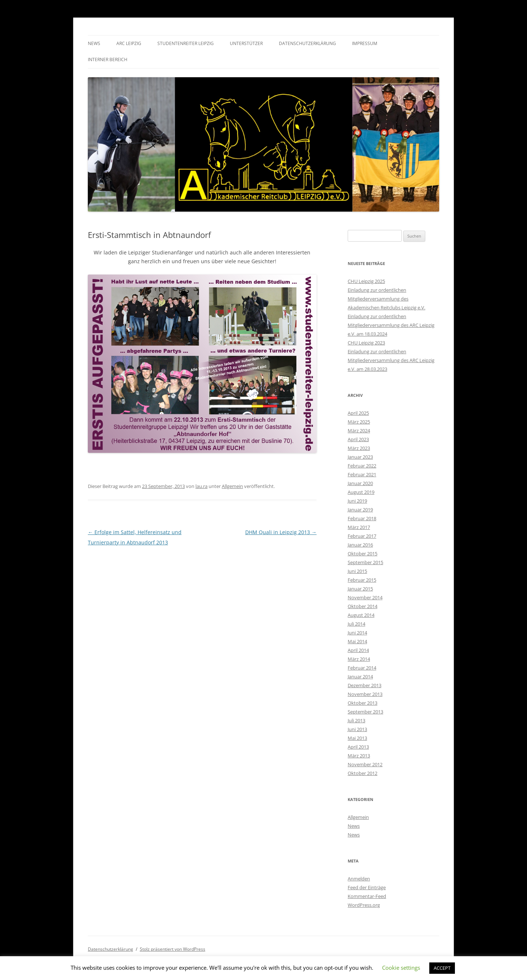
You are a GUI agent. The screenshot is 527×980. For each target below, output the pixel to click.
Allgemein (232, 486)
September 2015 (365, 562)
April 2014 (358, 650)
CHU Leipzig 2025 (366, 281)
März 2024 (359, 431)
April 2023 (358, 439)
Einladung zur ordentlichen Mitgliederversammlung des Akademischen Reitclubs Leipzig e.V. (386, 299)
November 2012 (365, 764)
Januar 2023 (360, 457)
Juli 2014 (356, 624)
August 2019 (361, 492)
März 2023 (359, 448)
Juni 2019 (357, 501)
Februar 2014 (362, 668)
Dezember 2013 (365, 685)
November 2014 (365, 597)
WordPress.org (364, 905)
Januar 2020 (360, 483)
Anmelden (359, 879)
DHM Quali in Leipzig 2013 (281, 532)
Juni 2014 (357, 633)
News (94, 43)
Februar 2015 (362, 580)
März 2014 (359, 659)
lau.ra (201, 486)
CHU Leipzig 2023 (366, 343)
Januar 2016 (360, 545)
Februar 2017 (362, 536)
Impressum (365, 43)
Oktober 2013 (362, 703)
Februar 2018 (362, 518)
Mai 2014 (357, 641)
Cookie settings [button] (401, 968)
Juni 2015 (357, 571)
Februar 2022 (362, 466)
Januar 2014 (360, 677)
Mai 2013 (357, 738)
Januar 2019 (360, 510)
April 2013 (358, 747)
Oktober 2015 (362, 554)
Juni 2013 (357, 729)
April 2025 (358, 413)
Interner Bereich (108, 59)
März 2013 (359, 756)
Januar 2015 (360, 589)
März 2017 (359, 527)
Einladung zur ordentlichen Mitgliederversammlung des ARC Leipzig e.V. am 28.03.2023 (391, 360)
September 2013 (365, 712)
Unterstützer (246, 43)
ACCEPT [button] (442, 968)
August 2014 (361, 615)
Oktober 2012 (362, 773)
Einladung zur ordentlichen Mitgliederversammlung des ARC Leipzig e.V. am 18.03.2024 (391, 325)
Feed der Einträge (367, 887)
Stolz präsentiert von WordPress (173, 949)
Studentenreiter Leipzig (186, 43)
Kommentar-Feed (367, 896)
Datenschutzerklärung (307, 43)
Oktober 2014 (362, 606)
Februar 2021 (362, 474)
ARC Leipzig (129, 43)
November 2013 (365, 694)
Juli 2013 (356, 720)
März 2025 (359, 422)
